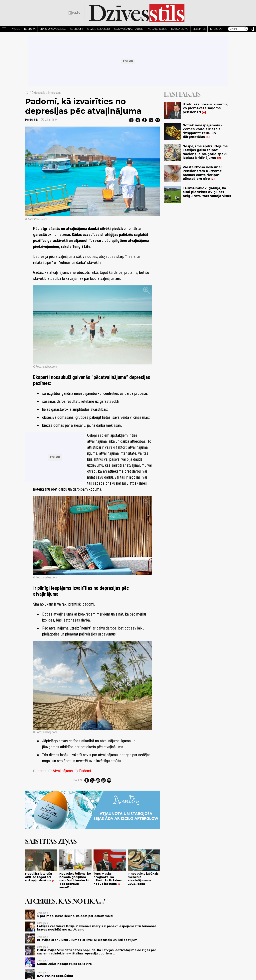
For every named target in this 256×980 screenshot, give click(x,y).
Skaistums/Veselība (53, 29)
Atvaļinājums (61, 771)
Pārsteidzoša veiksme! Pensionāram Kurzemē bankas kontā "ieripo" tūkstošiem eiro (202, 173)
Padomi (83, 771)
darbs (40, 771)
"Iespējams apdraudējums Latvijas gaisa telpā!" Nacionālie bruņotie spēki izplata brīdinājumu (205, 152)
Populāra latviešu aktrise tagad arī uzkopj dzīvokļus (39, 877)
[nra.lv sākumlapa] (75, 13)
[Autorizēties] (252, 29)
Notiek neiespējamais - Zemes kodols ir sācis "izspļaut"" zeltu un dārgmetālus (202, 131)
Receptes (199, 29)
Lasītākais (182, 94)
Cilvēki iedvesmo (99, 29)
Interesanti (218, 29)
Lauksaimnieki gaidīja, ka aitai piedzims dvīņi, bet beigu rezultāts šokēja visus (207, 192)
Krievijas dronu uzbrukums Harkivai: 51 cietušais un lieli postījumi (88, 940)
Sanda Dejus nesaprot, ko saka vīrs (64, 964)
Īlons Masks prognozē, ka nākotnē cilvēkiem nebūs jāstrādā (108, 879)
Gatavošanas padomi (129, 29)
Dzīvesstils (38, 93)
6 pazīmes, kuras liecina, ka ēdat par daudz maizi (75, 916)
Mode (16, 29)
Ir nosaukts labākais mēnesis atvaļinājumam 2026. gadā (143, 879)
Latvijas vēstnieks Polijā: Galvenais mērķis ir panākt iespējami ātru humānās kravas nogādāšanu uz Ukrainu (97, 928)
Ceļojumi (77, 29)
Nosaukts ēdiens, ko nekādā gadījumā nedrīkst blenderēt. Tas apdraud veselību (75, 881)
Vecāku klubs (158, 29)
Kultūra (30, 29)
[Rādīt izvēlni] (4, 29)
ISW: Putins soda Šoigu (55, 976)
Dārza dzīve (180, 29)
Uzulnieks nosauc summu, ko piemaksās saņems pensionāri (205, 108)
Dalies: (78, 780)
